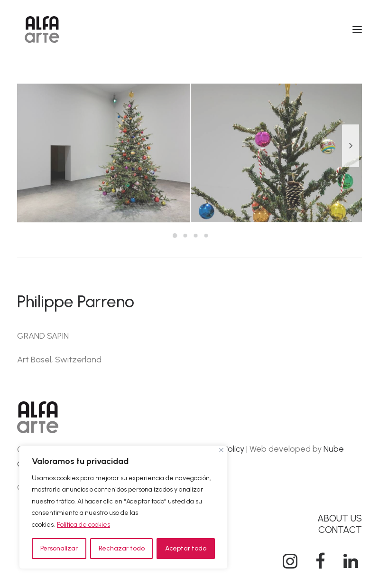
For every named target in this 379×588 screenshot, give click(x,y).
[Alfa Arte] (42, 29)
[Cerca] (221, 450)
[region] (123, 507)
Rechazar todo (122, 548)
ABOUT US (340, 518)
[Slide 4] (206, 236)
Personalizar (59, 548)
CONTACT (340, 530)
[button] (357, 29)
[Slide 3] (196, 236)
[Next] (351, 167)
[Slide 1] (175, 236)
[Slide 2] (185, 236)
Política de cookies (83, 525)
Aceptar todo (186, 548)
